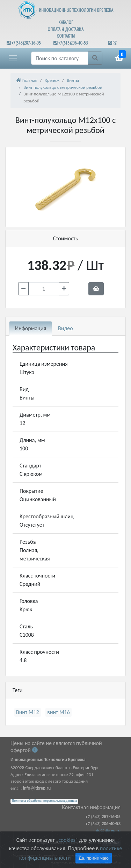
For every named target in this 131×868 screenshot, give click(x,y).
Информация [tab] (31, 328)
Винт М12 (28, 712)
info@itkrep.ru (107, 830)
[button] (13, 58)
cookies (67, 840)
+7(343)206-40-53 (73, 43)
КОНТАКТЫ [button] (66, 36)
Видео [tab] (65, 328)
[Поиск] (60, 58)
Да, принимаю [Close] (94, 858)
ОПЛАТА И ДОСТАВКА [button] (65, 29)
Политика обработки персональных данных (44, 801)
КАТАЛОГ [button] (66, 22)
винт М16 (59, 712)
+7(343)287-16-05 (26, 43)
